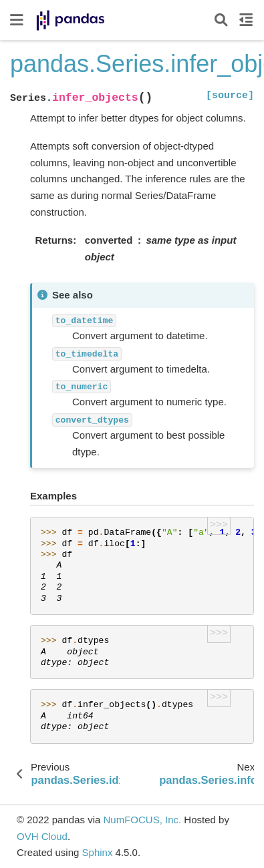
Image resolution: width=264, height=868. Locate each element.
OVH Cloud (42, 836)
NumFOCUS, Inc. (142, 820)
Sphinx (98, 852)
